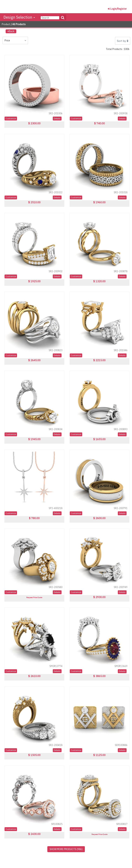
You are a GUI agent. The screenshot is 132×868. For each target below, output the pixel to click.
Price (15, 40)
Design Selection (19, 17)
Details (57, 118)
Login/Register (117, 9)
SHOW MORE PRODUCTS (66, 849)
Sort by (123, 41)
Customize (11, 118)
